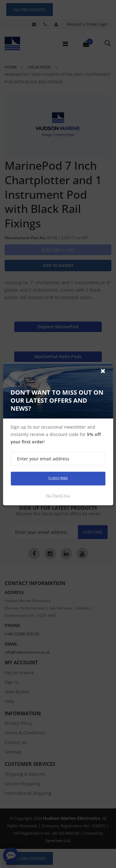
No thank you (58, 495)
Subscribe (58, 478)
